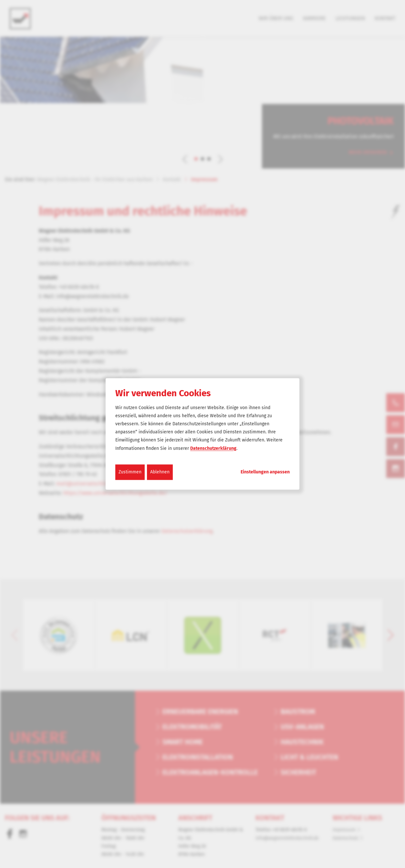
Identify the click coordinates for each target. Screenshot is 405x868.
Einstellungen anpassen (265, 472)
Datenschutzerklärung (213, 448)
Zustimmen (130, 472)
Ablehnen (160, 472)
